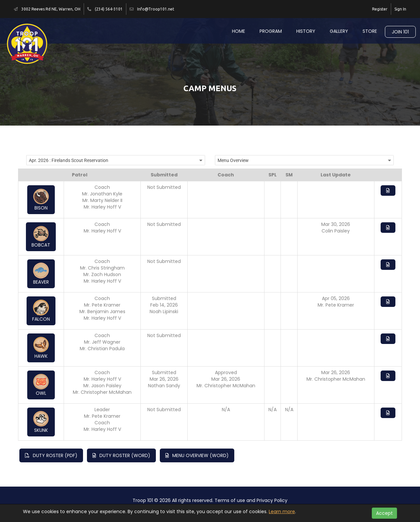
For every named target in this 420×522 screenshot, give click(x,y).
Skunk (41, 422)
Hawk (41, 348)
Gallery (339, 31)
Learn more (282, 512)
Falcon (41, 311)
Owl (41, 385)
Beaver (41, 274)
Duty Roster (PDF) (51, 455)
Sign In (400, 9)
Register (380, 9)
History (306, 31)
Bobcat (41, 237)
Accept (384, 513)
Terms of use (230, 500)
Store (370, 31)
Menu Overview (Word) (197, 455)
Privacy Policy (272, 500)
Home (239, 31)
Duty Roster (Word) (121, 455)
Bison (41, 200)
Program (271, 31)
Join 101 (400, 32)
